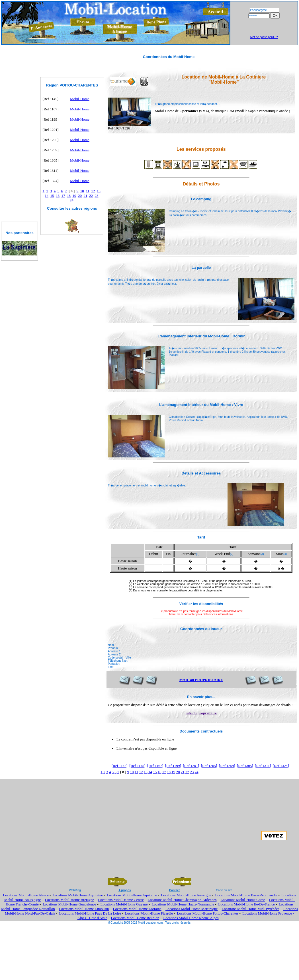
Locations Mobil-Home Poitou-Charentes (208, 913)
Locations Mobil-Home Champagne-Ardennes (182, 900)
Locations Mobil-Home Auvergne (186, 895)
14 (47, 196)
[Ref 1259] (227, 766)
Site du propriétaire (201, 713)
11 (88, 191)
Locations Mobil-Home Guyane (124, 904)
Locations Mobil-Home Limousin (84, 909)
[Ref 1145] (137, 766)
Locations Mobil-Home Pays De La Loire (90, 913)
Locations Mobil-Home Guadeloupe (69, 904)
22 (91, 196)
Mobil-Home (80, 99)
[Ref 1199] (173, 766)
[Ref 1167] (155, 766)
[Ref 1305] (245, 766)
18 (69, 196)
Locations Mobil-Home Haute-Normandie (183, 904)
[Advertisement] (264, 27)
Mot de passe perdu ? (264, 37)
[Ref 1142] (120, 766)
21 (86, 196)
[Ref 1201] (191, 766)
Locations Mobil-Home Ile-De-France (246, 904)
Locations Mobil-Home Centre (121, 900)
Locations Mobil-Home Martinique (192, 909)
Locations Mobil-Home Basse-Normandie (246, 895)
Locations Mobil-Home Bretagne (69, 900)
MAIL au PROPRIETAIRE (201, 680)
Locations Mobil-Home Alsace (26, 895)
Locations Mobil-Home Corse (243, 900)
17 (63, 196)
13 (99, 191)
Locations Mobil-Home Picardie (149, 913)
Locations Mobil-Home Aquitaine (78, 895)
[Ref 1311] (263, 766)
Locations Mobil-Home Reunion (135, 918)
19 (74, 196)
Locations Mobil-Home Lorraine (137, 909)
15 (52, 196)
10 (82, 191)
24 (72, 200)
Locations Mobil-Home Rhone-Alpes (191, 918)
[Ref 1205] (209, 766)
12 (93, 191)
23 (97, 196)
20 (80, 196)
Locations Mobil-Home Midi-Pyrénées (250, 909)
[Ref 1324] (281, 766)
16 (58, 196)
